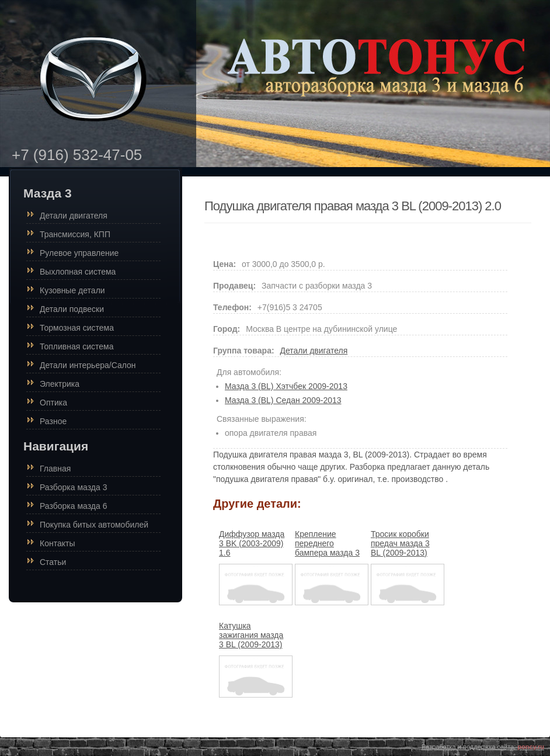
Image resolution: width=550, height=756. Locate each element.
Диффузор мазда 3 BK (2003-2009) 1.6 (252, 543)
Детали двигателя (314, 351)
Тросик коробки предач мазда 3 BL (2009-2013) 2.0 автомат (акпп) (405, 548)
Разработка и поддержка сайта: (483, 747)
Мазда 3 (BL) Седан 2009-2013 (283, 400)
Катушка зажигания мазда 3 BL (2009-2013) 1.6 (251, 640)
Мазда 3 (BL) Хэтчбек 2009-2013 (286, 386)
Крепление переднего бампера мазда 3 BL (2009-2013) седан (327, 553)
